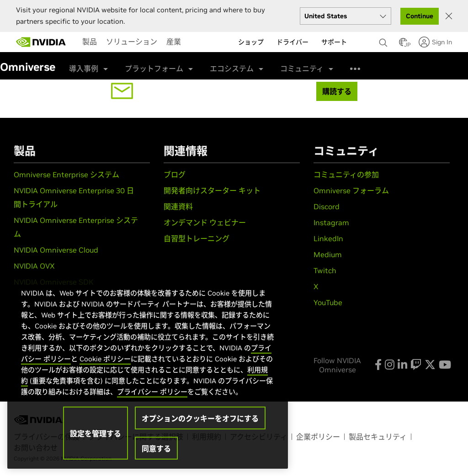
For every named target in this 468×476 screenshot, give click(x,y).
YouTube (328, 302)
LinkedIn (328, 238)
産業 (174, 42)
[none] (384, 38)
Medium (328, 254)
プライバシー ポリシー (152, 392)
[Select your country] (346, 16)
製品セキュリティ (378, 437)
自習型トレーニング (197, 238)
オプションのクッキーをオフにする (200, 418)
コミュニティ (302, 69)
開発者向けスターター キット (212, 190)
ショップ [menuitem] (251, 42)
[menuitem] (90, 42)
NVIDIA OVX (34, 266)
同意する (156, 449)
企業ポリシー (318, 437)
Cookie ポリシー (105, 359)
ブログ (175, 175)
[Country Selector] (403, 45)
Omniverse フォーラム (351, 190)
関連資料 (178, 206)
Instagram (331, 222)
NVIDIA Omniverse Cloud (56, 250)
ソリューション (132, 42)
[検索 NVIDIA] (384, 40)
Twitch (325, 270)
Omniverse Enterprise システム (66, 175)
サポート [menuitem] (334, 42)
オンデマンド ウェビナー (205, 222)
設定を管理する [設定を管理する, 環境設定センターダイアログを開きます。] (96, 434)
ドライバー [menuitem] (292, 42)
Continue (420, 16)
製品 (90, 42)
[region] (148, 369)
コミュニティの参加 (346, 175)
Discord (327, 206)
